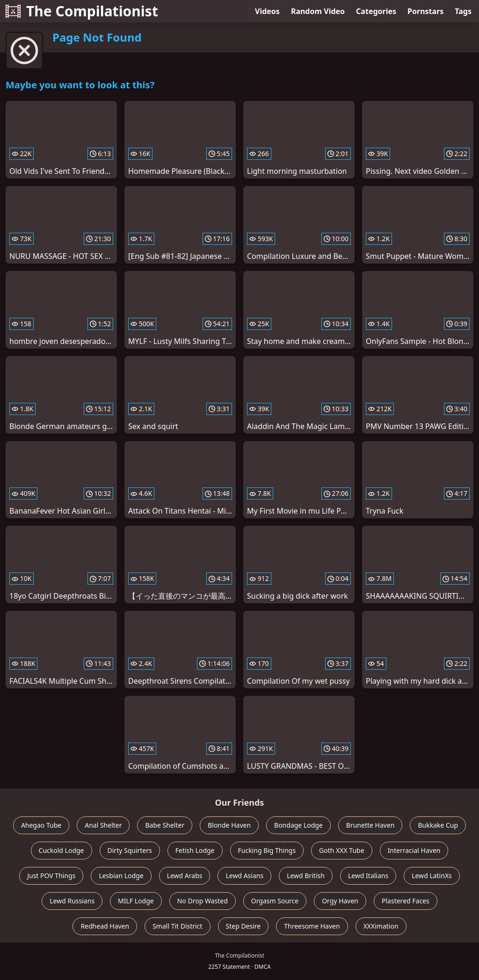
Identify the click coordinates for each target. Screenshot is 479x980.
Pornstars (425, 11)
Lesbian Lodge (121, 876)
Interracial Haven (414, 850)
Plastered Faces (406, 901)
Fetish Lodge (195, 850)
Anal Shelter (103, 825)
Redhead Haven (105, 926)
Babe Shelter (165, 825)
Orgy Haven (340, 901)
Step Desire (243, 926)
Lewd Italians (368, 876)
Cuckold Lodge (62, 850)
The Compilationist (82, 11)
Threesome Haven (312, 926)
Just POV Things (51, 876)
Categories (376, 11)
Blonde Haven (229, 825)
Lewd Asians (244, 876)
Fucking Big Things (267, 850)
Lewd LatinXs (432, 876)
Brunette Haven (370, 825)
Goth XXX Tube (342, 850)
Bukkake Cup (438, 825)
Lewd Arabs (185, 876)
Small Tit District (177, 926)
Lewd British (306, 876)
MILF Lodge (136, 901)
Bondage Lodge (298, 825)
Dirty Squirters (130, 850)
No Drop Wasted (203, 901)
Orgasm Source (275, 901)
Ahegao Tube (41, 825)
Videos (267, 11)
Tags (463, 11)
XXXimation (381, 926)
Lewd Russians (72, 901)
